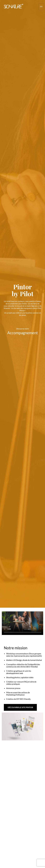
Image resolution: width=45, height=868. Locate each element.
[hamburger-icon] (41, 7)
